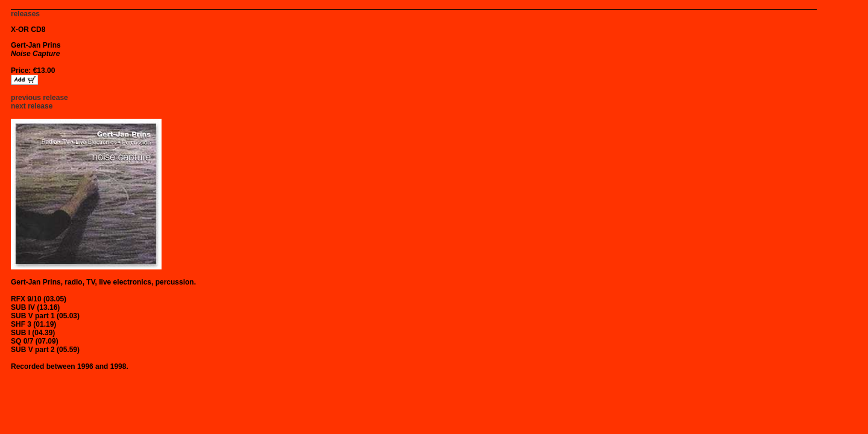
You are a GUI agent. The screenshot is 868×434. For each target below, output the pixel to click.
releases (25, 14)
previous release (39, 98)
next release (32, 106)
